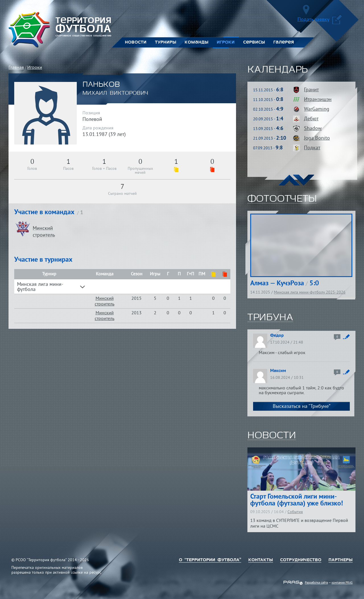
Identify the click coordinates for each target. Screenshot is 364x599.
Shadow (313, 129)
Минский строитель (105, 301)
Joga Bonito (317, 138)
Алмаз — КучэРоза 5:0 (285, 284)
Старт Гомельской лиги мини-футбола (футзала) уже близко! (297, 500)
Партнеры (341, 560)
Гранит (311, 90)
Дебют (311, 119)
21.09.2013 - (270, 139)
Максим (278, 371)
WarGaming (317, 109)
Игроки (226, 42)
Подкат (312, 148)
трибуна (270, 318)
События (295, 512)
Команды (196, 42)
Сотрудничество (301, 560)
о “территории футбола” (210, 560)
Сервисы (254, 42)
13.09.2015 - (268, 129)
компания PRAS (342, 583)
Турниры (166, 42)
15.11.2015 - (268, 90)
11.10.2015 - (268, 100)
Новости (136, 42)
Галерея (284, 42)
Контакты (261, 560)
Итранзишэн (318, 100)
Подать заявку (320, 21)
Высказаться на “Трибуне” (302, 407)
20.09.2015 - (268, 119)
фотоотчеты (282, 199)
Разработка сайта (316, 583)
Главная (16, 68)
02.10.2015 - (268, 110)
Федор (277, 336)
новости (272, 436)
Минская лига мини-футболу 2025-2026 (310, 293)
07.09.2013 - (268, 148)
